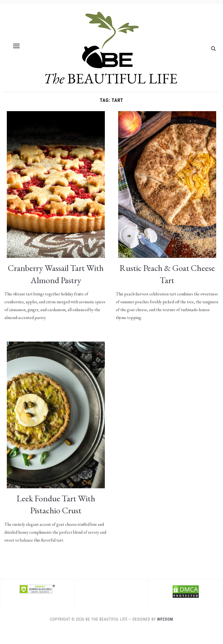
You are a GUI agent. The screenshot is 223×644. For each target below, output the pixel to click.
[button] (16, 46)
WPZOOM (165, 619)
